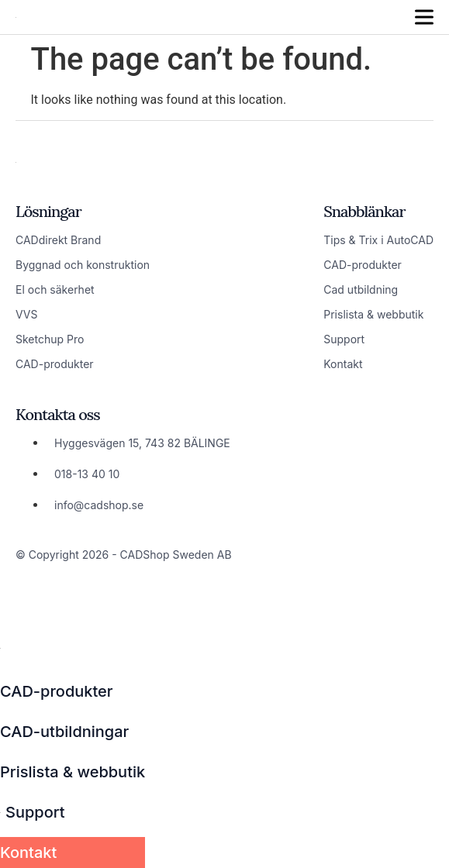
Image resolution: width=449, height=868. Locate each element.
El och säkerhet (55, 289)
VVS (27, 314)
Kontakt (343, 364)
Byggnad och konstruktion (83, 265)
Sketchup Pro (50, 339)
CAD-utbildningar (64, 732)
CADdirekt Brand (58, 240)
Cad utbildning (361, 289)
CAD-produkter (55, 364)
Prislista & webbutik (373, 314)
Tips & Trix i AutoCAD (378, 240)
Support (344, 339)
